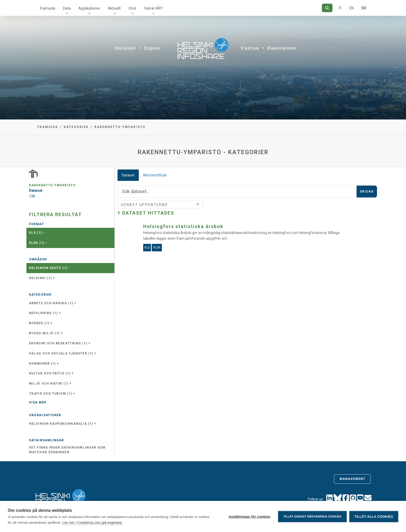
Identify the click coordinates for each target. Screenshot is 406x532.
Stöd (132, 8)
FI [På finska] (340, 8)
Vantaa (250, 48)
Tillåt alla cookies (374, 517)
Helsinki (125, 48)
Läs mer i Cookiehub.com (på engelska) (92, 523)
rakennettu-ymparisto (120, 127)
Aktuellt (114, 8)
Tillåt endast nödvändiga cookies (312, 516)
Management (352, 479)
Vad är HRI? (153, 8)
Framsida (48, 8)
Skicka (367, 191)
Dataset (128, 175)
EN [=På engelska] (351, 8)
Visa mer (38, 402)
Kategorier (76, 127)
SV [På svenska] (364, 8)
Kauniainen (282, 48)
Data (67, 8)
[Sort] (160, 204)
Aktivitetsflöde (155, 175)
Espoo (152, 48)
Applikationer (89, 8)
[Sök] (327, 8)
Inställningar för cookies (249, 517)
